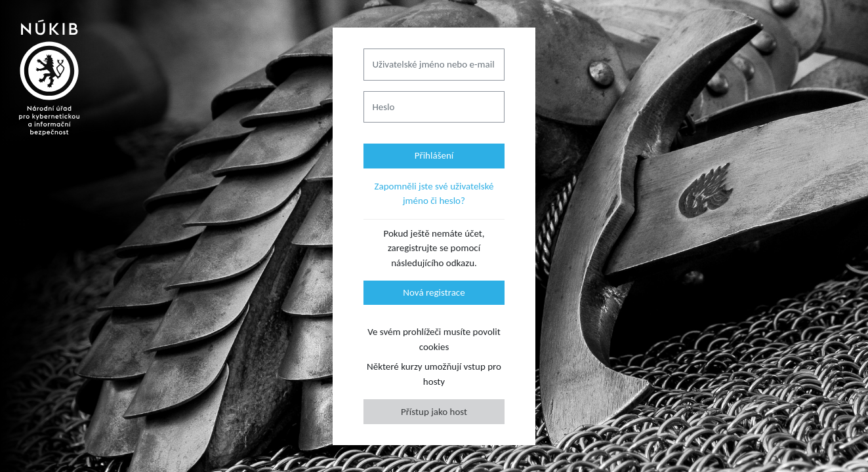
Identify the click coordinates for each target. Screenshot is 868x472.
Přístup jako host (434, 412)
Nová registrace (434, 292)
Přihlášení (434, 155)
